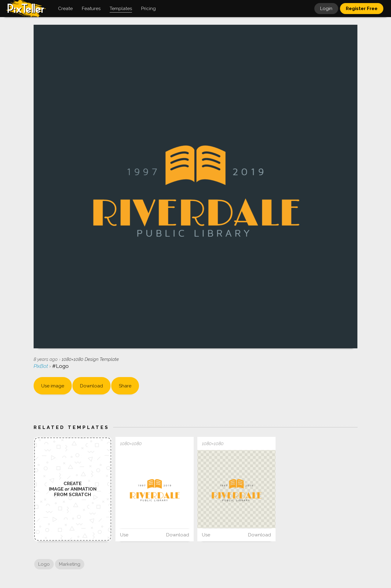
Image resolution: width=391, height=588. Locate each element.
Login (326, 9)
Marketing (70, 564)
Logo (44, 564)
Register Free (362, 9)
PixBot (41, 366)
